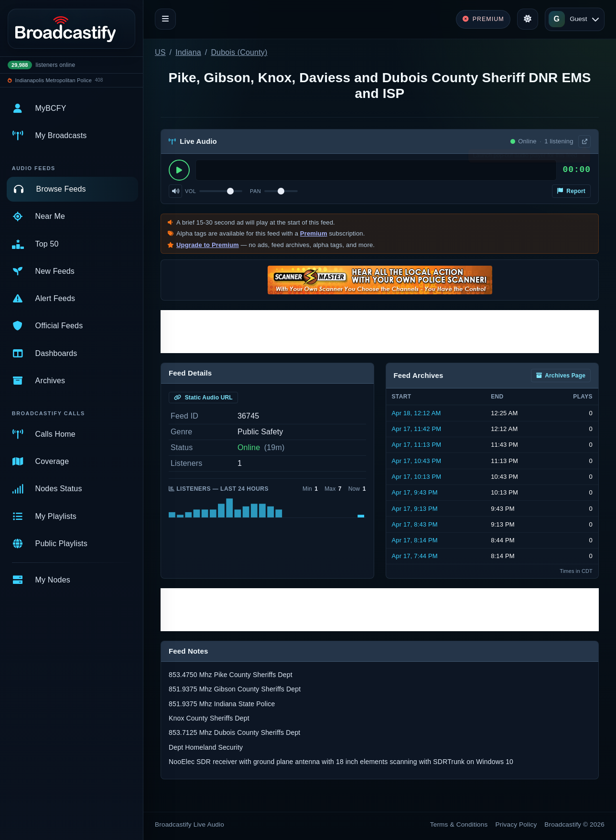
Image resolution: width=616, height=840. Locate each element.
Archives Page (561, 376)
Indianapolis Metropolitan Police (54, 80)
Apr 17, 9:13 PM (415, 509)
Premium (314, 233)
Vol (190, 191)
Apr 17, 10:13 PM (417, 477)
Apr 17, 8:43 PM (415, 524)
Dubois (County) (239, 52)
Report (571, 191)
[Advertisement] (380, 332)
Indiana (188, 52)
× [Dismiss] (584, 158)
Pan (255, 191)
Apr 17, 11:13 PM (417, 445)
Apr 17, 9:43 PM (415, 492)
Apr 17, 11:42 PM (417, 429)
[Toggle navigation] (165, 19)
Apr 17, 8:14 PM (415, 540)
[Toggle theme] (528, 19)
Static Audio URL (203, 398)
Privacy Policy (516, 824)
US (160, 52)
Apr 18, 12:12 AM (416, 413)
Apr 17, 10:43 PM (417, 461)
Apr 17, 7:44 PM (415, 556)
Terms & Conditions (459, 824)
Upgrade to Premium (208, 245)
